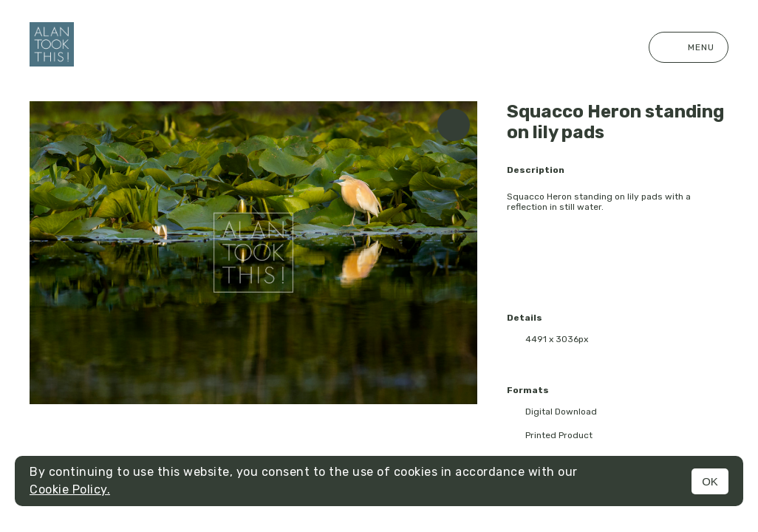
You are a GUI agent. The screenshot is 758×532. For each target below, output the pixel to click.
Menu (689, 47)
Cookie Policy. (70, 490)
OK (710, 481)
